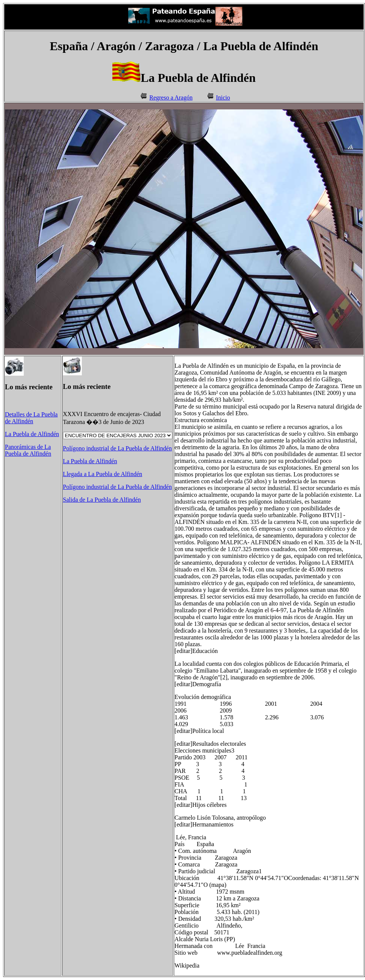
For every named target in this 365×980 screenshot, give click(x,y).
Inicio (223, 98)
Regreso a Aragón (171, 98)
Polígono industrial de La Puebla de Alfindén (117, 448)
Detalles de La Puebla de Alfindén (31, 418)
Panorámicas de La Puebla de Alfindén (28, 450)
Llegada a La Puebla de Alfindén (103, 474)
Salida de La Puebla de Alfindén (102, 500)
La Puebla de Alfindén (32, 434)
